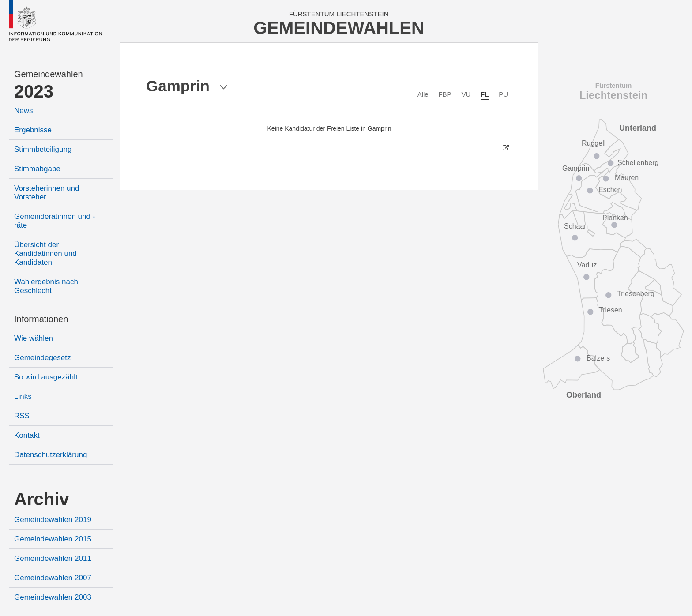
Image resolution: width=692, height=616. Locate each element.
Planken (615, 218)
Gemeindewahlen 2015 (53, 539)
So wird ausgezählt (46, 377)
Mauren (627, 178)
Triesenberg (636, 294)
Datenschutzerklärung (51, 455)
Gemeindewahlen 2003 (53, 597)
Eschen (610, 190)
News (24, 111)
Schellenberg (638, 163)
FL (485, 94)
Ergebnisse (33, 130)
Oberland (584, 395)
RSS (22, 416)
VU (466, 94)
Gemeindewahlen (49, 74)
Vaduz (587, 265)
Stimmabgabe (37, 169)
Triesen (611, 310)
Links (23, 396)
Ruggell (594, 143)
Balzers (598, 358)
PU (503, 94)
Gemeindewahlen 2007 (53, 578)
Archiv (42, 499)
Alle (423, 94)
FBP (445, 94)
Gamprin (576, 168)
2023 (34, 91)
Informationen (41, 319)
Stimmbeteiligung (43, 149)
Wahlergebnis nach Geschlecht (46, 286)
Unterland (638, 128)
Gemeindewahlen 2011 (53, 558)
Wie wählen (34, 338)
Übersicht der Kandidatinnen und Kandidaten (45, 254)
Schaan (576, 226)
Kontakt (27, 435)
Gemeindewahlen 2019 (53, 520)
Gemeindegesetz (43, 358)
